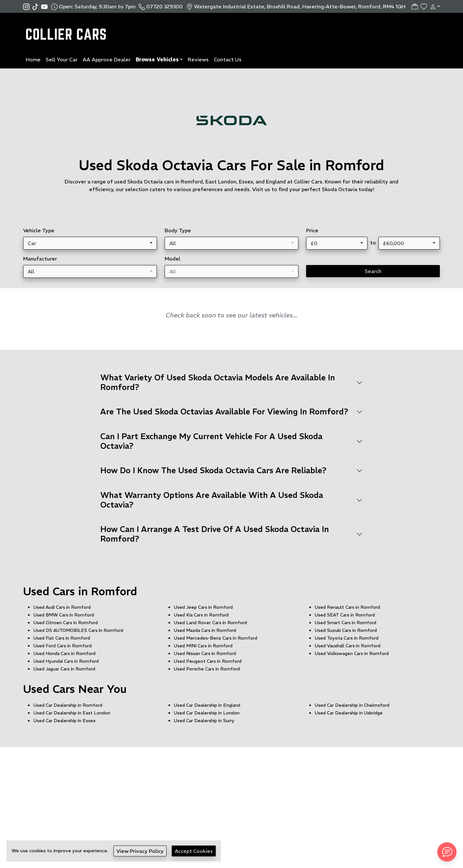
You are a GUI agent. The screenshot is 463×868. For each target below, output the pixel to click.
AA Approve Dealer (107, 59)
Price (312, 230)
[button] (433, 6)
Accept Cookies (194, 851)
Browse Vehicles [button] (157, 59)
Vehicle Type (39, 230)
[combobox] (90, 243)
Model (172, 259)
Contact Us (228, 59)
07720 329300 (164, 6)
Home (33, 59)
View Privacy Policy (140, 851)
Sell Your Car (62, 59)
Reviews (198, 59)
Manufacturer (40, 259)
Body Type (178, 230)
